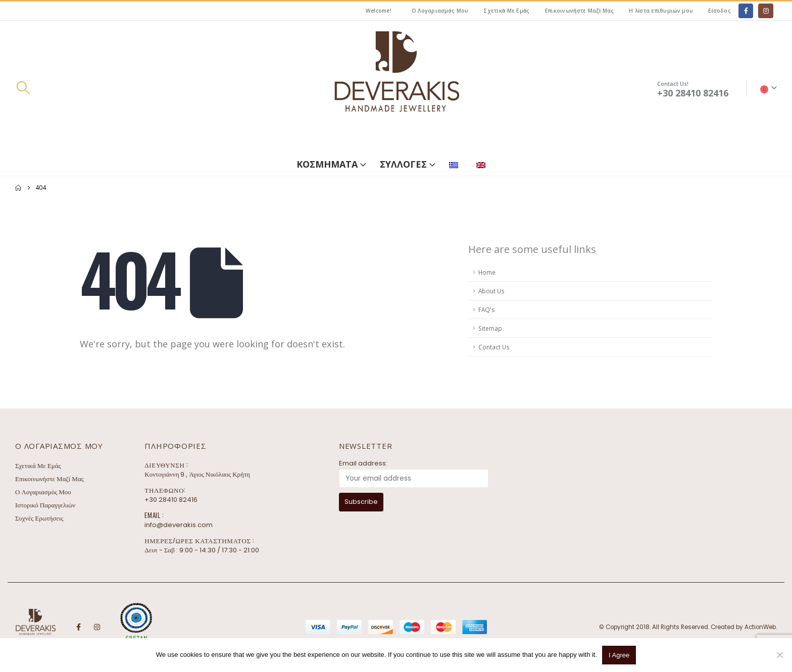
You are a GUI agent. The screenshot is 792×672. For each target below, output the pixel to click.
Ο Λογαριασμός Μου (440, 11)
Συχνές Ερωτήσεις (39, 518)
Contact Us (494, 347)
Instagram (97, 627)
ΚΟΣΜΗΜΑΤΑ (327, 164)
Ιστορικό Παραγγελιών (45, 505)
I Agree (619, 655)
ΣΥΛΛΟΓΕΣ (403, 164)
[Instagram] (765, 11)
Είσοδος (720, 11)
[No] (779, 655)
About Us (491, 291)
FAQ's (487, 309)
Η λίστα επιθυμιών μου (661, 11)
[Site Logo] (396, 88)
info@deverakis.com (179, 525)
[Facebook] (746, 11)
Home (487, 272)
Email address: (363, 463)
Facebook (78, 627)
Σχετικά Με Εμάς (506, 11)
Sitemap (490, 328)
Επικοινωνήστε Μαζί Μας (580, 11)
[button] (23, 88)
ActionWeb (760, 627)
